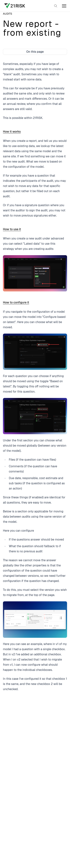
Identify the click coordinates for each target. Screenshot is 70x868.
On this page (35, 52)
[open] (64, 6)
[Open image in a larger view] (35, 273)
